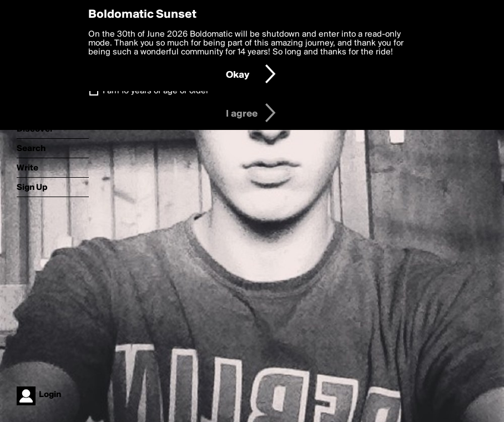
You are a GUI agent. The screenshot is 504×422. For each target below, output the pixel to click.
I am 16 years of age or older (156, 91)
